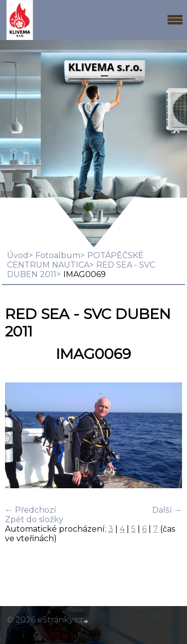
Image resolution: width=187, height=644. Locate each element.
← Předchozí (31, 510)
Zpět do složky (34, 519)
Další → (167, 510)
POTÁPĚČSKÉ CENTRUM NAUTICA (75, 260)
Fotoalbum (58, 255)
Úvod (18, 255)
